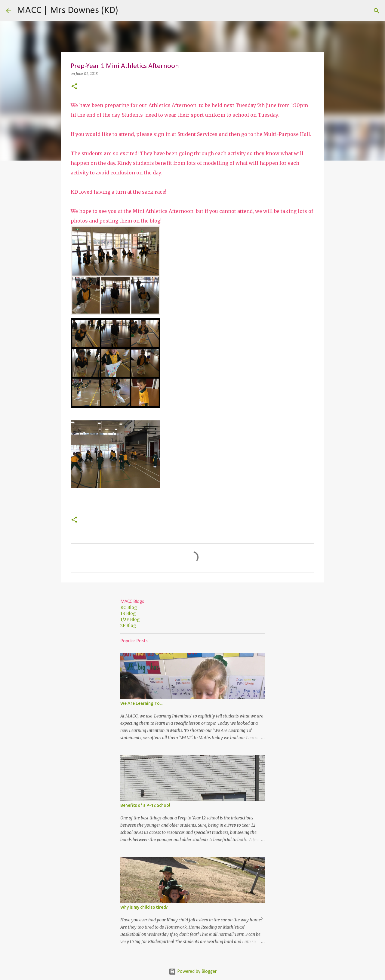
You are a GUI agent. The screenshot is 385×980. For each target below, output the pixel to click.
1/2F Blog (130, 619)
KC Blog (129, 607)
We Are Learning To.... (142, 703)
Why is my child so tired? (144, 907)
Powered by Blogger (193, 972)
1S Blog (128, 613)
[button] (74, 87)
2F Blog (128, 625)
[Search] (127, 11)
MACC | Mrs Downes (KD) (68, 11)
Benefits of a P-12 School (145, 805)
